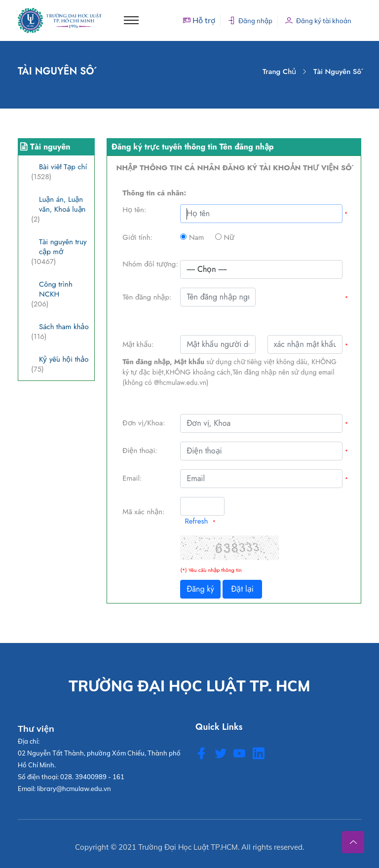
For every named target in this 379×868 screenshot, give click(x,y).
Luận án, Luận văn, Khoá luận (62, 204)
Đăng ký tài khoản (318, 21)
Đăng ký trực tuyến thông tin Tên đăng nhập (193, 147)
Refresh (196, 521)
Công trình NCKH (56, 289)
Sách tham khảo (64, 327)
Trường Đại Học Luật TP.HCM (188, 847)
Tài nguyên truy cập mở (63, 247)
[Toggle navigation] (131, 20)
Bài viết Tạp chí (63, 167)
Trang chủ (279, 72)
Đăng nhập (250, 21)
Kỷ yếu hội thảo (64, 359)
